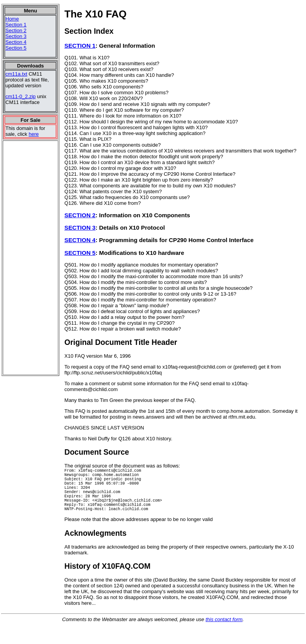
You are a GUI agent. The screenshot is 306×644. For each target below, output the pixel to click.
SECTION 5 (80, 253)
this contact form (224, 631)
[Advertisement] (27, 258)
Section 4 (16, 42)
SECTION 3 (80, 228)
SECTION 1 (80, 46)
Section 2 (16, 30)
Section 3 (16, 36)
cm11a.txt (16, 74)
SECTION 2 (80, 215)
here (34, 134)
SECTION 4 (80, 240)
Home (12, 19)
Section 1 (16, 25)
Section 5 (16, 48)
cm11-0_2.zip (21, 96)
